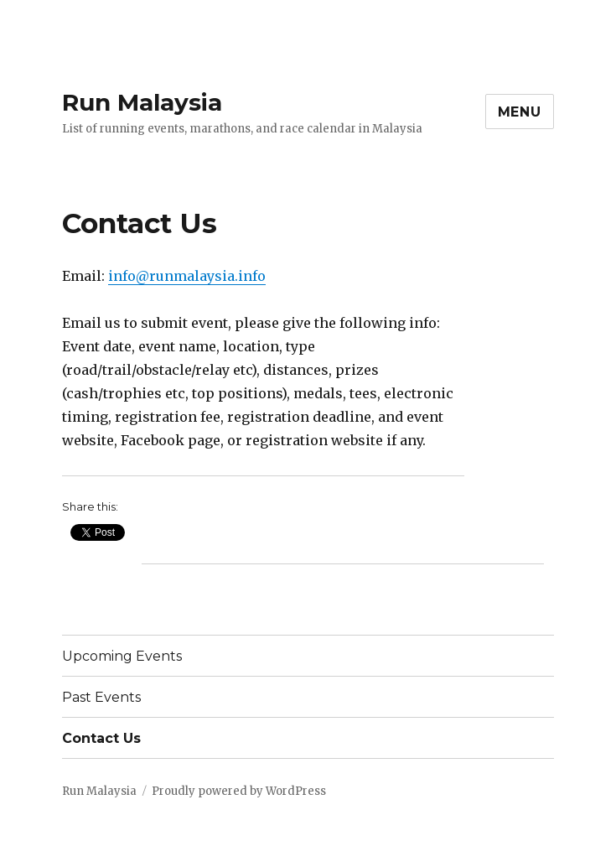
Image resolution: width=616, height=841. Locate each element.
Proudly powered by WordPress (239, 791)
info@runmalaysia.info (187, 276)
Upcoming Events (122, 656)
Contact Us (101, 738)
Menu (520, 112)
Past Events (101, 697)
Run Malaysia (142, 102)
